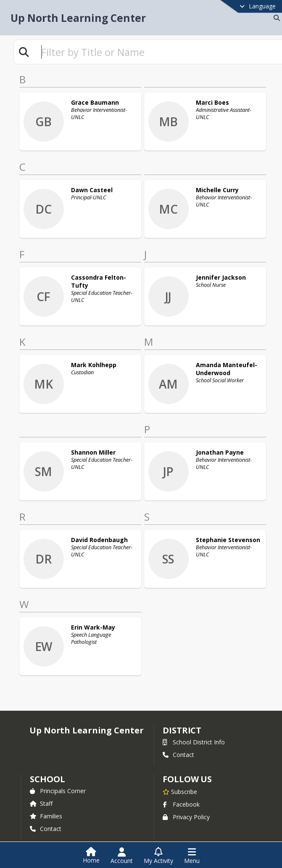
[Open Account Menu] (122, 856)
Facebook (181, 794)
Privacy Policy (186, 807)
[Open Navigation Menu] (192, 856)
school (47, 769)
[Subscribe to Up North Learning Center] (180, 781)
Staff (41, 793)
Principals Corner (58, 781)
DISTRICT (182, 720)
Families (46, 806)
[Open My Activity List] (158, 856)
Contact (178, 745)
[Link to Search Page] (275, 18)
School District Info (194, 732)
